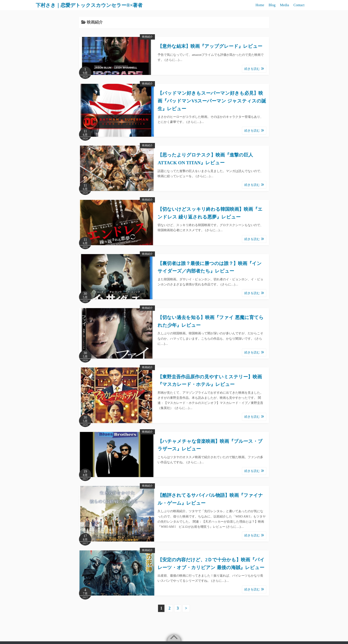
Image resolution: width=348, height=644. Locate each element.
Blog (272, 5)
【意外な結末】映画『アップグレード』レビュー (210, 46)
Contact (299, 5)
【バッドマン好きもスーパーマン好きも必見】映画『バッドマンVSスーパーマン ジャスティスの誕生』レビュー (212, 101)
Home (260, 5)
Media (284, 5)
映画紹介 (147, 37)
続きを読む (254, 69)
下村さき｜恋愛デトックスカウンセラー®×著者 (94, 5)
